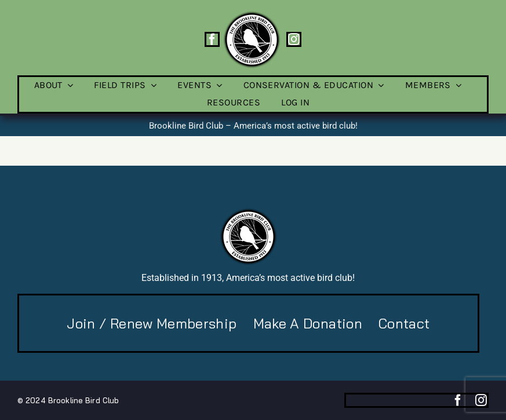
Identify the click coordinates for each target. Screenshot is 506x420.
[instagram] (294, 39)
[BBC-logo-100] (252, 14)
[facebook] (212, 39)
